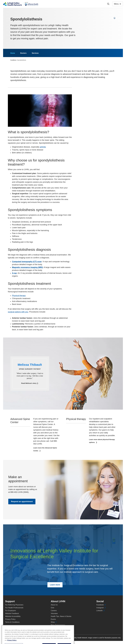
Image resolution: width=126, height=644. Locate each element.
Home (13, 53)
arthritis (43, 147)
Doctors (23, 53)
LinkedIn (100, 611)
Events (53, 619)
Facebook (101, 605)
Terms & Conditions (12, 622)
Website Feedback (12, 613)
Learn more (55, 585)
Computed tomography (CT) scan (27, 262)
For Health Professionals (14, 608)
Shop (54, 622)
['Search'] (108, 4)
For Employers (11, 611)
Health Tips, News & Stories (61, 616)
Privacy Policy (10, 619)
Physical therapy (19, 296)
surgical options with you (18, 312)
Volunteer (54, 613)
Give (53, 608)
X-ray (14, 273)
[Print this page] (115, 18)
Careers (54, 611)
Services (35, 53)
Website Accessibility (13, 616)
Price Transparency (58, 625)
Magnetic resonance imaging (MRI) (27, 267)
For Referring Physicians (14, 605)
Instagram (101, 608)
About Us (54, 605)
